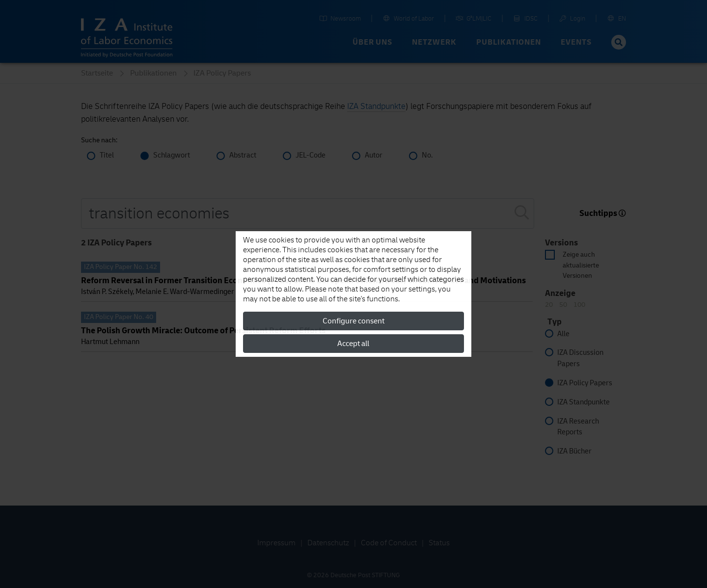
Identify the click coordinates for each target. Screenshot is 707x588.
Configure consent (353, 321)
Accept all (353, 344)
